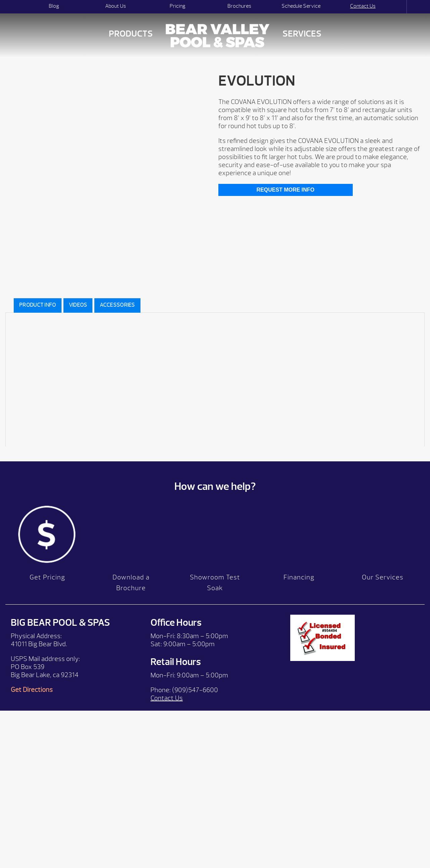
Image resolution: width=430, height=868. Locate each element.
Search (401, 7)
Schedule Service (301, 6)
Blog (54, 6)
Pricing (178, 6)
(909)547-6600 (195, 690)
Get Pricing (47, 577)
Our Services (383, 577)
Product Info (38, 305)
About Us (116, 6)
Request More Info (285, 190)
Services (302, 34)
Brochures (239, 6)
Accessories (117, 305)
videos (78, 305)
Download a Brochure (131, 583)
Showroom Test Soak (215, 583)
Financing (299, 577)
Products (131, 34)
